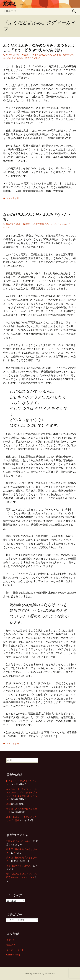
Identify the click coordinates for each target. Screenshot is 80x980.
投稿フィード (13, 945)
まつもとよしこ (33, 58)
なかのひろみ (42, 224)
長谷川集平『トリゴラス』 (19, 866)
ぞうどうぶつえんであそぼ (48, 55)
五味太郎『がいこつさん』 (19, 841)
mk (15, 853)
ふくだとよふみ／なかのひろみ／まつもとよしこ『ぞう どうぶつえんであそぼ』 (39, 48)
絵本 (27, 55)
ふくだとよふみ (15, 58)
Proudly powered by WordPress (40, 974)
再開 (8, 804)
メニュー (8, 11)
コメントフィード (15, 950)
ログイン (11, 940)
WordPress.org (13, 955)
